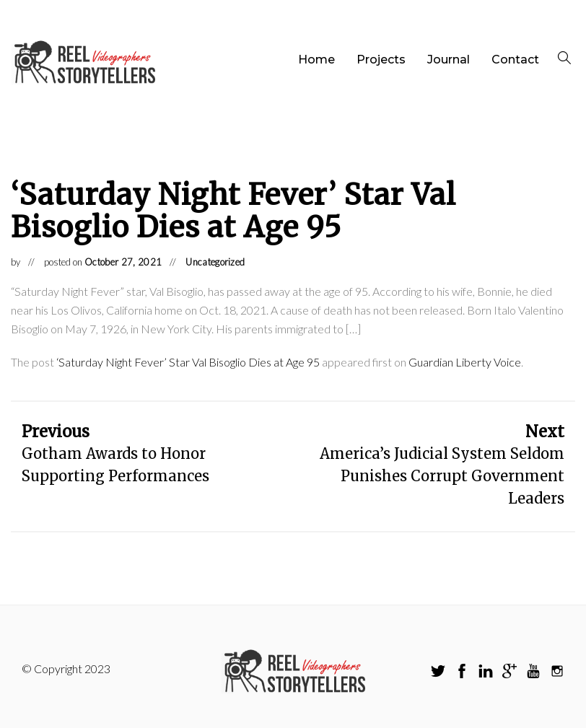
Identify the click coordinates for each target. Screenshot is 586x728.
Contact (515, 60)
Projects (381, 60)
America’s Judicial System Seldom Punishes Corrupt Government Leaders (442, 476)
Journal (449, 60)
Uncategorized (215, 262)
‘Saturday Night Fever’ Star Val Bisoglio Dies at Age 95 (188, 362)
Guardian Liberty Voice (465, 362)
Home (316, 60)
